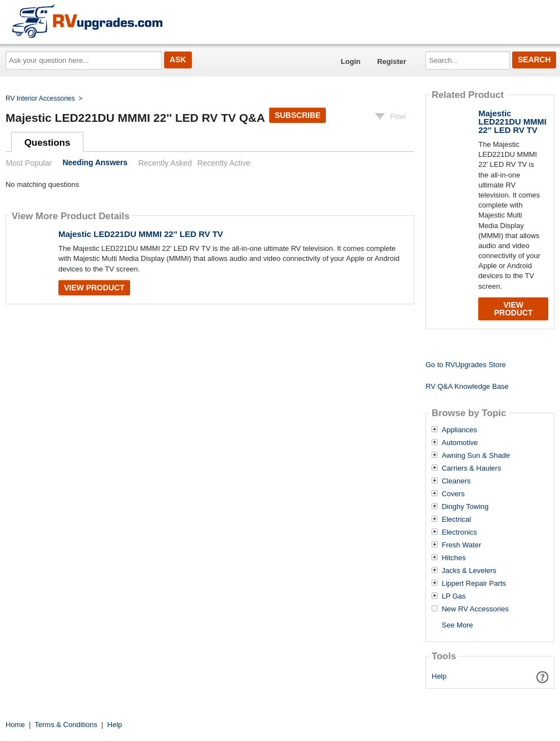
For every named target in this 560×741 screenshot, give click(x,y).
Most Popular (29, 163)
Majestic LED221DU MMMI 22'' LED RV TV (141, 234)
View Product (94, 288)
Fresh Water (461, 545)
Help (439, 676)
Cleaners (456, 481)
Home (15, 725)
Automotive (460, 443)
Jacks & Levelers (469, 571)
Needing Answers (95, 163)
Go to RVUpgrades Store (465, 365)
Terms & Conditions (66, 725)
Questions (48, 143)
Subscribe (298, 115)
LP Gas (454, 596)
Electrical (456, 520)
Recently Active (224, 163)
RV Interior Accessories (40, 98)
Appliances (459, 430)
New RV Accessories (475, 609)
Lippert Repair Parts (474, 584)
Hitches (454, 558)
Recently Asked (165, 163)
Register (391, 61)
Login (351, 61)
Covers (453, 494)
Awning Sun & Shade (476, 456)
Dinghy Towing (465, 507)
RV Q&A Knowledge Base (467, 386)
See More (457, 625)
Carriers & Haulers (471, 468)
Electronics (459, 532)
